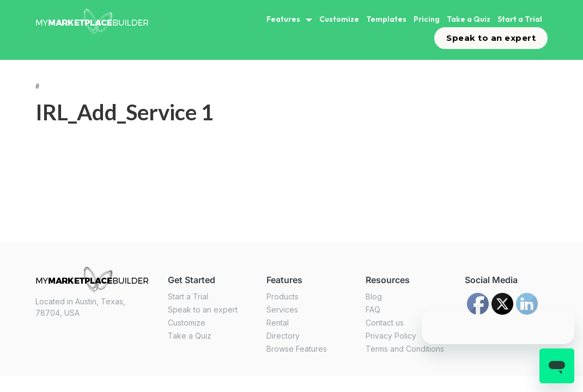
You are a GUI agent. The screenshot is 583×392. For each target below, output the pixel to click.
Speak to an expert (491, 38)
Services (282, 310)
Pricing (427, 19)
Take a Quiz (469, 19)
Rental (278, 323)
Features (283, 19)
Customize (339, 19)
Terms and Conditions (405, 349)
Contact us (385, 323)
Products (283, 296)
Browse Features (297, 349)
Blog (374, 296)
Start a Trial (520, 19)
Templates (386, 19)
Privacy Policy (391, 336)
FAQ (373, 310)
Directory (283, 336)
